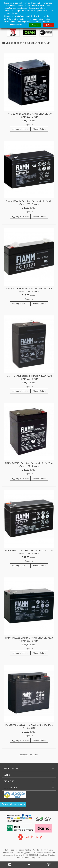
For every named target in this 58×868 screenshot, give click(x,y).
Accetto (35, 25)
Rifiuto (49, 25)
